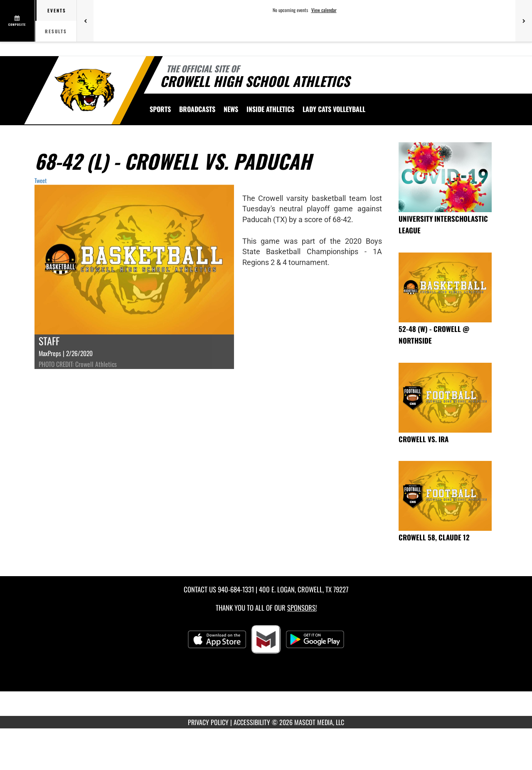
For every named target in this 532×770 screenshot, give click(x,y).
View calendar (324, 10)
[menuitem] (197, 109)
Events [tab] (57, 10)
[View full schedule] (18, 21)
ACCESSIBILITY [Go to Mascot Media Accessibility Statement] (252, 722)
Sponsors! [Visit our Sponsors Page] (302, 608)
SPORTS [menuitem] (160, 109)
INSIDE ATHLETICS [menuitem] (270, 109)
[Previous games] (85, 21)
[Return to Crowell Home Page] (86, 90)
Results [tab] (56, 31)
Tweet (41, 180)
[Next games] (524, 21)
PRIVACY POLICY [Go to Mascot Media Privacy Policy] (208, 722)
